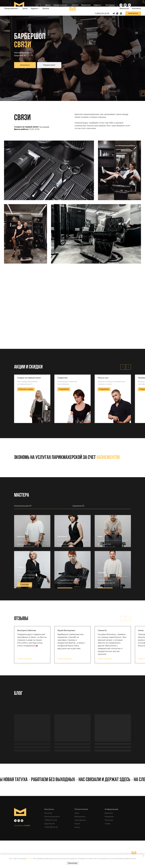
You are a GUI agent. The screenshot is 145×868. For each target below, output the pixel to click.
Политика (109, 848)
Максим (21, 555)
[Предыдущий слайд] (123, 367)
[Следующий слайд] (128, 367)
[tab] (43, 507)
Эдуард (101, 608)
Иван (100, 555)
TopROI (27, 853)
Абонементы (80, 844)
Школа (75, 5)
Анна (60, 608)
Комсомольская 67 (23, 53)
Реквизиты (109, 844)
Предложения (60, 5)
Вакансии (86, 5)
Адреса (97, 5)
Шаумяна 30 (20, 55)
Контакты (110, 5)
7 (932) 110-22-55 (51, 848)
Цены (48, 5)
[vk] (19, 848)
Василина (62, 555)
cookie (30, 859)
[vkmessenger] (125, 5)
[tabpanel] (72, 568)
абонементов (108, 458)
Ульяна (20, 608)
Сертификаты (80, 848)
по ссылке (44, 127)
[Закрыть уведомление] (143, 856)
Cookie (108, 851)
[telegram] (121, 5)
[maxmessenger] (129, 5)
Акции (77, 851)
